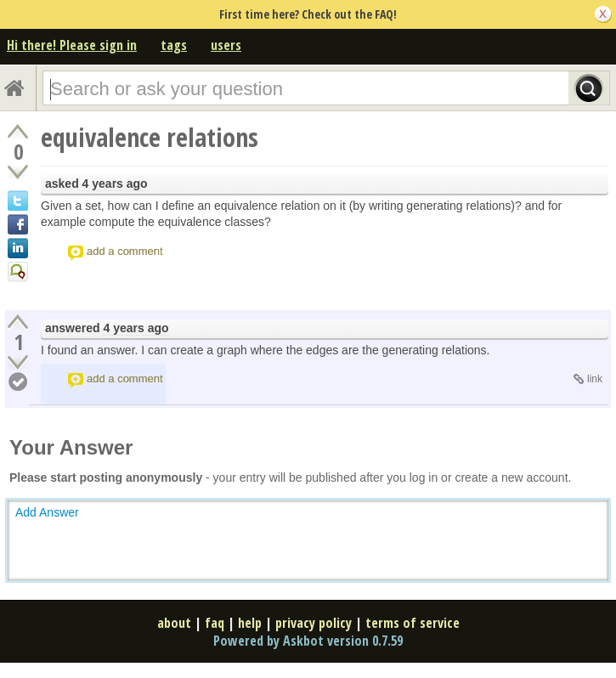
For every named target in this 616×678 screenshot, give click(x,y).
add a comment (125, 251)
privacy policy (314, 623)
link (595, 379)
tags (174, 45)
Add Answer (47, 512)
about (174, 623)
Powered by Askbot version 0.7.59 (308, 641)
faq (215, 623)
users (226, 45)
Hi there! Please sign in (72, 45)
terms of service (413, 623)
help (250, 623)
